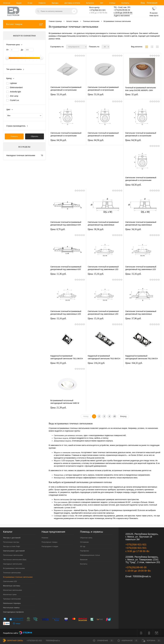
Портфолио (84, 551)
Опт (102, 3)
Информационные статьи (90, 555)
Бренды (55, 3)
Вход (143, 3)
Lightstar (13, 83)
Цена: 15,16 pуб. (96, 274)
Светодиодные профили (13, 612)
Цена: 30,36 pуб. (96, 229)
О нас (30, 3)
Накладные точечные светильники (21, 155)
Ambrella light (15, 92)
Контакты (125, 3)
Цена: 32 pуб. (132, 94)
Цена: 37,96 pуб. (133, 318)
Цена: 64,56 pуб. (59, 140)
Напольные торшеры (12, 603)
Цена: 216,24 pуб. (96, 363)
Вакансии (84, 560)
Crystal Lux (14, 100)
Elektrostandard (16, 87)
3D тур (83, 546)
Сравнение (103, 641)
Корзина (151, 641)
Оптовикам (84, 542)
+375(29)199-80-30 (122, 10)
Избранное (128, 641)
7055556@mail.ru (142, 576)
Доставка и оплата (72, 3)
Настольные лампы (11, 608)
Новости (42, 3)
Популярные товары (50, 542)
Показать (14, 136)
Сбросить (35, 136)
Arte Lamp (14, 96)
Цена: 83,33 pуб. (58, 363)
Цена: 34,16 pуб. (133, 229)
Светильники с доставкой (14, 551)
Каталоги (90, 3)
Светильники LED (10, 581)
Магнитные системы (12, 586)
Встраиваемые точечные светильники (18, 577)
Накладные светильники (13, 564)
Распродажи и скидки (50, 546)
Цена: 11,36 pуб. (58, 274)
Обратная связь (86, 538)
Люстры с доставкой (12, 538)
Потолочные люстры (11, 542)
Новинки (7, 3)
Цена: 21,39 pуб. (58, 408)
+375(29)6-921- (96, 10)
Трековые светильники (12, 599)
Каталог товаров (24, 24)
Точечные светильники (12, 573)
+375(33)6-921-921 (136, 548)
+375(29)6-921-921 (136, 545)
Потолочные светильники (13, 555)
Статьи (112, 3)
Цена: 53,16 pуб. (59, 94)
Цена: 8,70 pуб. (58, 229)
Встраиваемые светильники (14, 568)
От (7, 50)
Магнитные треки (10, 594)
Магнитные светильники (12, 590)
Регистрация (152, 3)
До (22, 50)
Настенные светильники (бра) (15, 560)
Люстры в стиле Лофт (12, 546)
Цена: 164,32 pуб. (134, 363)
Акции (19, 3)
